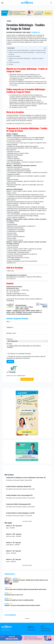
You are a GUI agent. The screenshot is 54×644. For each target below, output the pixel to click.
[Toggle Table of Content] (44, 48)
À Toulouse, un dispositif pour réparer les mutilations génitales (19, 600)
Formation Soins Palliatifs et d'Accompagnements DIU (18, 504)
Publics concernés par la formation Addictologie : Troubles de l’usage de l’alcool (27, 53)
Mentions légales (31, 630)
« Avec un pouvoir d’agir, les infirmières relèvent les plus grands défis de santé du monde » (26, 589)
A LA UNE (6, 588)
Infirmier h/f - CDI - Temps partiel (14, 526)
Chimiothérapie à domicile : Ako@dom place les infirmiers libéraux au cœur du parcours (30, 581)
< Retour (9, 21)
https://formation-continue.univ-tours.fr (18, 295)
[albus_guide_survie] (27, 640)
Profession (10, 339)
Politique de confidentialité (31, 627)
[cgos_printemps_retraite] (27, 15)
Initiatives (6, 593)
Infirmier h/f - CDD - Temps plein (14, 534)
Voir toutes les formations (27, 379)
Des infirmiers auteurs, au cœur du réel (14, 595)
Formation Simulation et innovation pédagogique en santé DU (20, 513)
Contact (42, 626)
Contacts (11, 64)
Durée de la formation (14, 56)
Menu (2, 3)
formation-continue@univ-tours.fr (16, 294)
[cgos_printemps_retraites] (27, 435)
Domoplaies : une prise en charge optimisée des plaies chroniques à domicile (22, 605)
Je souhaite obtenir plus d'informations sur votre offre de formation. (27, 348)
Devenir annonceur (45, 629)
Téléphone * (10, 327)
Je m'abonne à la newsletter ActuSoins (19, 354)
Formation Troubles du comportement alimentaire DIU (18, 486)
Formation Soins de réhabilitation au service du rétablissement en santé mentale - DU (26, 478)
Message (9, 344)
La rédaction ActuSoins (46, 631)
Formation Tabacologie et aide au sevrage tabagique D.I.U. (19, 495)
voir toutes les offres (27, 521)
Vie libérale (15, 578)
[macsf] (27, 461)
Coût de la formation (14, 62)
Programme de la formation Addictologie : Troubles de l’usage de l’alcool (26, 59)
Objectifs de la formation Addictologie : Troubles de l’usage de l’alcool (27, 50)
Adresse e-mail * (11, 333)
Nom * (8, 322)
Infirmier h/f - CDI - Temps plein (13, 543)
